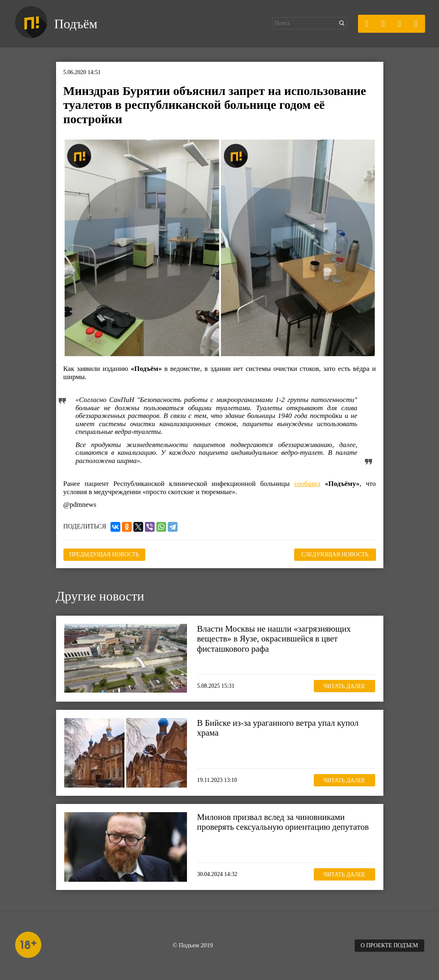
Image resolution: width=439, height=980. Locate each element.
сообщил (307, 484)
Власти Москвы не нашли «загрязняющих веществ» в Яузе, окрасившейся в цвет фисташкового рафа (274, 639)
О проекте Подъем (389, 945)
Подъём (76, 24)
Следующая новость (335, 554)
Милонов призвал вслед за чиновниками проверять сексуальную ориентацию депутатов (283, 822)
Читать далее (344, 686)
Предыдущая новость (104, 554)
